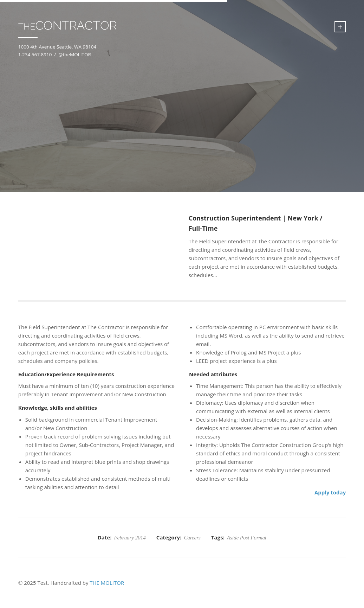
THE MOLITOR (107, 583)
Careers (192, 538)
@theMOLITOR (75, 55)
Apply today (330, 492)
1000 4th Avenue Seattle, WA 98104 (57, 47)
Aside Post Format (247, 538)
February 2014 (130, 538)
